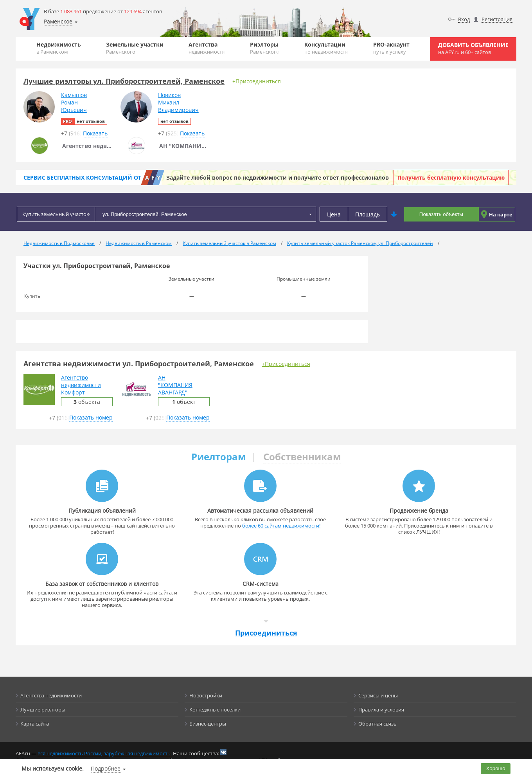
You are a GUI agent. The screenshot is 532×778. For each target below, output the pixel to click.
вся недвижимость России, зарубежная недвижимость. (105, 753)
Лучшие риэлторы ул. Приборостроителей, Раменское (124, 81)
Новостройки (206, 695)
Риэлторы (265, 48)
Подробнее (106, 768)
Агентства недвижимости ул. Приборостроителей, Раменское (139, 364)
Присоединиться (266, 633)
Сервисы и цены (378, 695)
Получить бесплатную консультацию (451, 177)
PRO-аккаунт (391, 48)
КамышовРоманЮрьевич (74, 102)
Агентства (207, 48)
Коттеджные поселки (215, 710)
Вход (464, 19)
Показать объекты (441, 214)
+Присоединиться (257, 81)
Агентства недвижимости (51, 695)
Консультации (326, 48)
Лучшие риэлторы (43, 710)
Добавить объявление (473, 48)
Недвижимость (59, 48)
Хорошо (496, 768)
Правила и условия (381, 710)
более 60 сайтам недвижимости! (281, 526)
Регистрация (497, 19)
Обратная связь (377, 724)
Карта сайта (35, 724)
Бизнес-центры (208, 724)
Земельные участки (135, 48)
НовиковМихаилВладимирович (178, 102)
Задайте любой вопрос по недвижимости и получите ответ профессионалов (278, 177)
